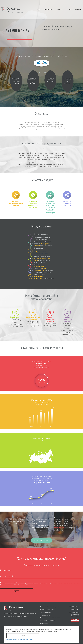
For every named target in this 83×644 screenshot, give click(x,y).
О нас (39, 9)
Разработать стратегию (41, 540)
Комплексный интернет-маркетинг (50, 607)
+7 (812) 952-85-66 (74, 607)
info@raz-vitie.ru (75, 609)
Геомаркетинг (44, 623)
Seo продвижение (46, 612)
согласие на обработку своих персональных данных (21, 583)
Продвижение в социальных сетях (50, 618)
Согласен (23, 636)
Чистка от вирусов (46, 626)
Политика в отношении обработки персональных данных (20, 613)
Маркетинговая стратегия (48, 610)
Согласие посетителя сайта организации (15, 616)
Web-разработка (45, 615)
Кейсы (69, 9)
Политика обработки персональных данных (20, 639)
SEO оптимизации (60, 527)
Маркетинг (48, 9)
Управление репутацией (47, 621)
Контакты (78, 9)
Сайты (59, 9)
